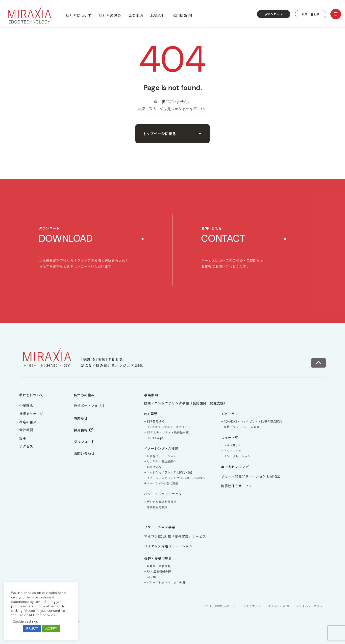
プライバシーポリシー (311, 606)
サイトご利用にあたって (220, 606)
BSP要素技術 (156, 421)
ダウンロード (274, 14)
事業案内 (136, 15)
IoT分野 (151, 577)
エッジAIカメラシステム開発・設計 (170, 472)
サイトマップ (252, 606)
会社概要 (26, 430)
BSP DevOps (155, 438)
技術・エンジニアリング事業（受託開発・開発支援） (186, 403)
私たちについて (79, 15)
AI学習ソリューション (161, 456)
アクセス (26, 446)
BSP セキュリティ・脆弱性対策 (168, 432)
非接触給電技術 (157, 507)
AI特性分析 (154, 467)
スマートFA (230, 437)
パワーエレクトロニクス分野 (166, 582)
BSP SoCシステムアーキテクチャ (169, 427)
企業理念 (26, 405)
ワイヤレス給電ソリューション (168, 546)
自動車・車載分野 (159, 566)
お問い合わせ (311, 14)
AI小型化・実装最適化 (161, 461)
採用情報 (180, 15)
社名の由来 (28, 422)
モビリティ (230, 414)
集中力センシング (235, 467)
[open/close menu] (336, 14)
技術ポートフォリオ (89, 405)
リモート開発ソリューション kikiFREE (250, 476)
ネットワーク (233, 451)
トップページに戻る (172, 134)
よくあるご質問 (278, 606)
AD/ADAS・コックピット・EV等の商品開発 (253, 421)
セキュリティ (233, 445)
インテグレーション (237, 456)
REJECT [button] (32, 629)
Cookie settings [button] (25, 621)
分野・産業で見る (158, 559)
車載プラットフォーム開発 (242, 427)
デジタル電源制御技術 (162, 502)
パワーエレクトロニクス (163, 494)
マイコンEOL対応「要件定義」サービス (175, 536)
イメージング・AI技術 (161, 448)
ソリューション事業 (160, 527)
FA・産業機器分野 (159, 571)
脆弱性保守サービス (237, 486)
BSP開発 (151, 414)
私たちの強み (110, 15)
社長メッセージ (31, 414)
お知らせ (158, 15)
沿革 (23, 438)
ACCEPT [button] (51, 629)
